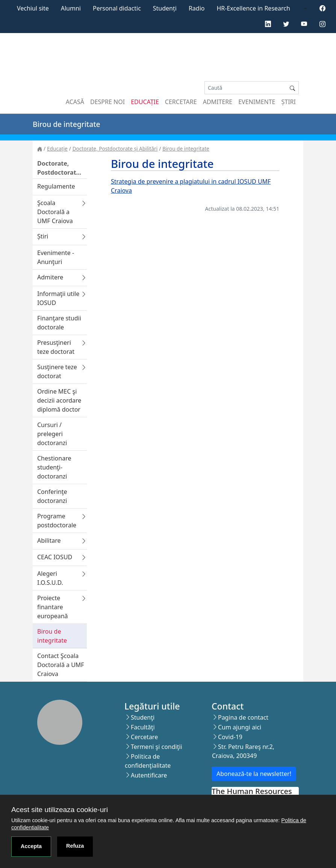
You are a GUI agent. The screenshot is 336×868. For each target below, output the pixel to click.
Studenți (165, 8)
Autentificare (149, 775)
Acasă (75, 102)
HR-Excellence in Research (254, 8)
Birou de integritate (186, 149)
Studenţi (143, 717)
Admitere (218, 102)
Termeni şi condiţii (157, 747)
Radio (197, 8)
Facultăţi (143, 727)
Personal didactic (117, 8)
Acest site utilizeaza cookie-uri (60, 810)
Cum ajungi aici (240, 727)
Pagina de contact (243, 717)
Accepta (31, 846)
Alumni (71, 8)
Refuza (75, 846)
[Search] (245, 88)
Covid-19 (230, 737)
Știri (289, 102)
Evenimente (257, 102)
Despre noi (107, 102)
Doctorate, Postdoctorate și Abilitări (115, 149)
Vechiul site (33, 8)
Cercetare (181, 102)
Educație (145, 102)
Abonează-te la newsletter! (254, 774)
